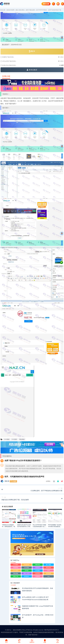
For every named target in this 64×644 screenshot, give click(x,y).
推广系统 (48, 565)
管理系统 (48, 573)
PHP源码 (14, 439)
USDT (49, 570)
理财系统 (38, 565)
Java (49, 576)
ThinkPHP (27, 565)
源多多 (7, 481)
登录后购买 (32, 70)
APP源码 (38, 570)
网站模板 (22, 439)
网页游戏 (48, 568)
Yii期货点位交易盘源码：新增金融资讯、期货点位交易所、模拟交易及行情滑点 (8, 527)
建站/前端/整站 (20, 10)
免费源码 (38, 568)
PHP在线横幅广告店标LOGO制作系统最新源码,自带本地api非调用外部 (55, 526)
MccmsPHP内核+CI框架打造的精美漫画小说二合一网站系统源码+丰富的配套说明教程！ (40, 527)
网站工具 (16, 576)
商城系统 (16, 568)
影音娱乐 (27, 576)
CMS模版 (7, 439)
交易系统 (38, 573)
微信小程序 (27, 573)
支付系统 (27, 568)
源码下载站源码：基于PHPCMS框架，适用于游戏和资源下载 (43, 10)
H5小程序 (16, 570)
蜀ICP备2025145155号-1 (52, 630)
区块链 (27, 570)
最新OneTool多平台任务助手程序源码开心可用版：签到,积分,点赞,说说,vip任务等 (24, 527)
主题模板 (38, 576)
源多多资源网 (10, 10)
